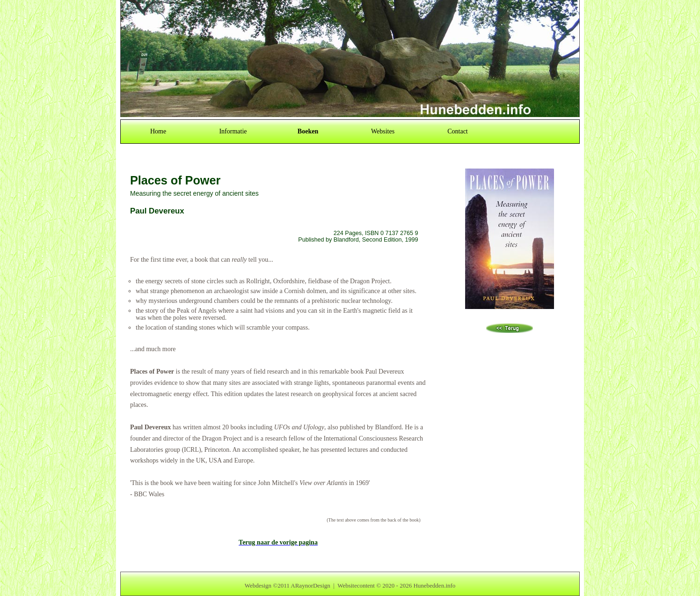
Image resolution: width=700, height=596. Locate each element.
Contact (458, 131)
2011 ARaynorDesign (304, 585)
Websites (383, 131)
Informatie (233, 131)
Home (158, 131)
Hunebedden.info (434, 585)
